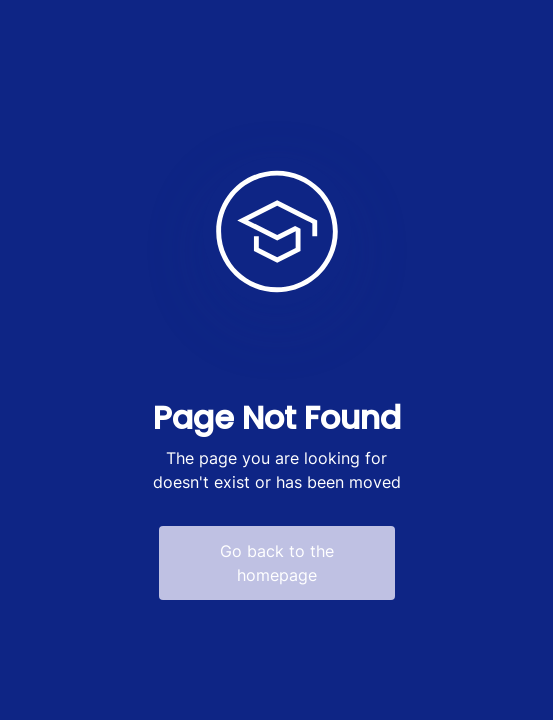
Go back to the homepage (277, 563)
